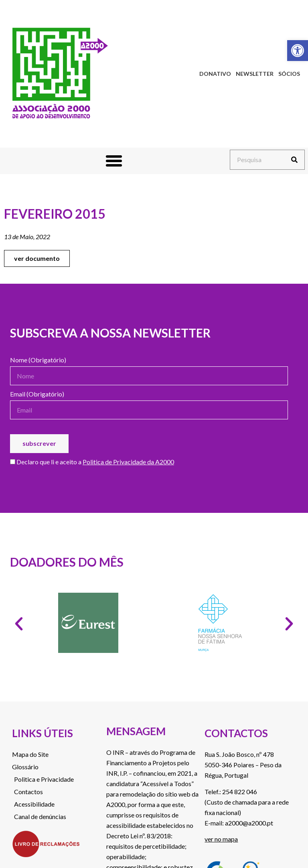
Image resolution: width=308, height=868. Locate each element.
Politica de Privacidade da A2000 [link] (128, 462)
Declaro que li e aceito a (92, 462)
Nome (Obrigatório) (38, 360)
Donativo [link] (215, 74)
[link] (298, 51)
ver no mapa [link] (221, 839)
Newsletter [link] (255, 74)
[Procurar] (294, 160)
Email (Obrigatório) (37, 394)
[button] (114, 161)
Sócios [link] (289, 74)
